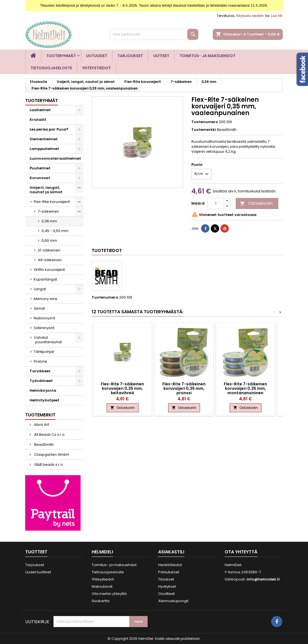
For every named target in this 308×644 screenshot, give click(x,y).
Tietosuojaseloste (51, 68)
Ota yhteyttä (241, 552)
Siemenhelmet (44, 139)
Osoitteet (166, 594)
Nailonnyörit (44, 318)
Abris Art (41, 425)
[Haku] (154, 34)
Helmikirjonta (43, 390)
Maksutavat (102, 586)
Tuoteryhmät (61, 56)
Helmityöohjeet (44, 400)
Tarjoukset (130, 56)
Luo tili (277, 16)
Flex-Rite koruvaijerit (52, 202)
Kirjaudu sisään (250, 16)
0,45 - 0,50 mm (55, 231)
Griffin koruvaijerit (49, 270)
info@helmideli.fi (263, 579)
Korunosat (40, 178)
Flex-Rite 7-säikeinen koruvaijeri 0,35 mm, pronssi (184, 388)
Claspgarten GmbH (51, 455)
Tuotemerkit (40, 415)
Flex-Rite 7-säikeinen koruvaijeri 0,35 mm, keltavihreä (122, 388)
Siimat (39, 308)
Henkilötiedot (170, 565)
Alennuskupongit (173, 601)
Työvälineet (41, 381)
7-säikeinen (48, 211)
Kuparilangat (45, 279)
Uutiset (161, 56)
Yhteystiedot (97, 68)
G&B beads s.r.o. (48, 464)
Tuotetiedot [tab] (107, 250)
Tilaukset (166, 579)
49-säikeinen (50, 260)
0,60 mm (49, 240)
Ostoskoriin (256, 203)
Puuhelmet (40, 168)
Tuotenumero (205, 122)
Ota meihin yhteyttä (109, 594)
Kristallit (38, 120)
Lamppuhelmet (44, 149)
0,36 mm (49, 221)
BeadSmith (43, 445)
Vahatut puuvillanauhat (48, 340)
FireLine (40, 361)
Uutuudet (97, 56)
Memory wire (46, 299)
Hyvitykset (167, 586)
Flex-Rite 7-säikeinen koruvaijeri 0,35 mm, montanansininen (245, 388)
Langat (40, 289)
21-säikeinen (49, 250)
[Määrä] (216, 203)
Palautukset (169, 572)
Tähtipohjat (44, 352)
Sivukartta (101, 601)
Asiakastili (171, 552)
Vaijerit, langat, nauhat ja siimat (46, 190)
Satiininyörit (44, 328)
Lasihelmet (40, 110)
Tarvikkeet (40, 371)
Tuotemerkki (204, 130)
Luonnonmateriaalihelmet (55, 158)
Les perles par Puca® (49, 129)
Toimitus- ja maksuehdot (207, 56)
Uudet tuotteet (38, 572)
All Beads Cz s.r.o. (49, 435)
